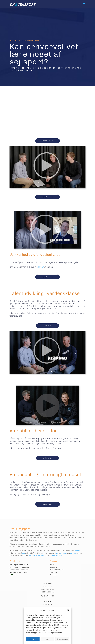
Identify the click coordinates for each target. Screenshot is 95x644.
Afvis (47, 639)
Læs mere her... (48, 504)
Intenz (41, 267)
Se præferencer (62, 639)
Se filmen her (47, 326)
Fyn (24, 553)
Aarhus (77, 551)
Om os (52, 565)
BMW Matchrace (56, 556)
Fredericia (64, 553)
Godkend (33, 639)
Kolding (73, 553)
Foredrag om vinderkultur (19, 565)
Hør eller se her (48, 141)
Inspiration (53, 572)
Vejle (58, 553)
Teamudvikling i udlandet (19, 572)
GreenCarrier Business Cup (38, 556)
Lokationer (53, 567)
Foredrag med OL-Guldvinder (20, 567)
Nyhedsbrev (54, 575)
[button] (68, 610)
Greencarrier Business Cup (19, 570)
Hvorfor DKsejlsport (56, 570)
